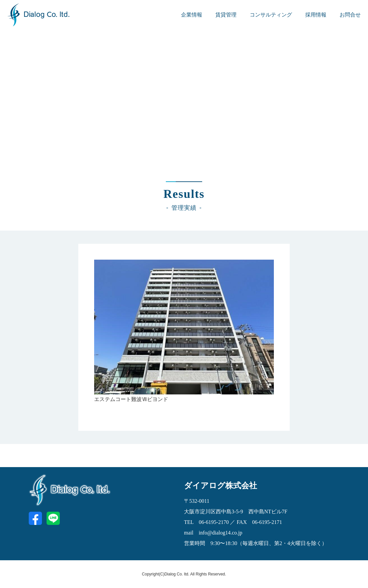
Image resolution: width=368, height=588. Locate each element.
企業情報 (192, 15)
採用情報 (316, 15)
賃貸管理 (226, 15)
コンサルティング (271, 15)
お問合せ (350, 15)
